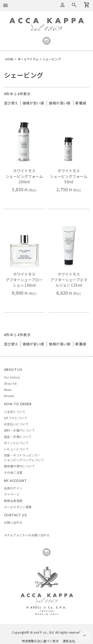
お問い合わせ (13, 522)
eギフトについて (15, 418)
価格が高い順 (60, 103)
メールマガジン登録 (18, 507)
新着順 (81, 103)
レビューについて (16, 449)
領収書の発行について (19, 466)
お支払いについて (16, 424)
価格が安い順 (33, 103)
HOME (10, 59)
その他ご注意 (13, 472)
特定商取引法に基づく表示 (40, 641)
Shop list (10, 383)
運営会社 (69, 641)
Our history (12, 377)
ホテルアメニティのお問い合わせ (27, 535)
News (8, 390)
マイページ (12, 494)
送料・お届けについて (19, 430)
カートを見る (74, 5)
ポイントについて (16, 443)
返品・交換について (18, 437)
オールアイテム (28, 59)
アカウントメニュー (62, 5)
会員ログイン (13, 488)
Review (9, 396)
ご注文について (15, 412)
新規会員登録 (13, 501)
